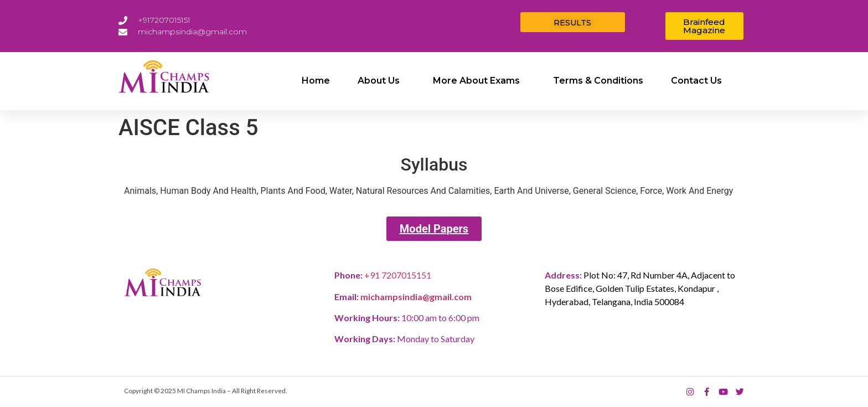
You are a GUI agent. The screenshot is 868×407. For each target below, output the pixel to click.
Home (316, 81)
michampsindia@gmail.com (416, 297)
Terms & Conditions (598, 81)
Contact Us (696, 81)
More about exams (479, 81)
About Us (381, 81)
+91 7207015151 (398, 275)
